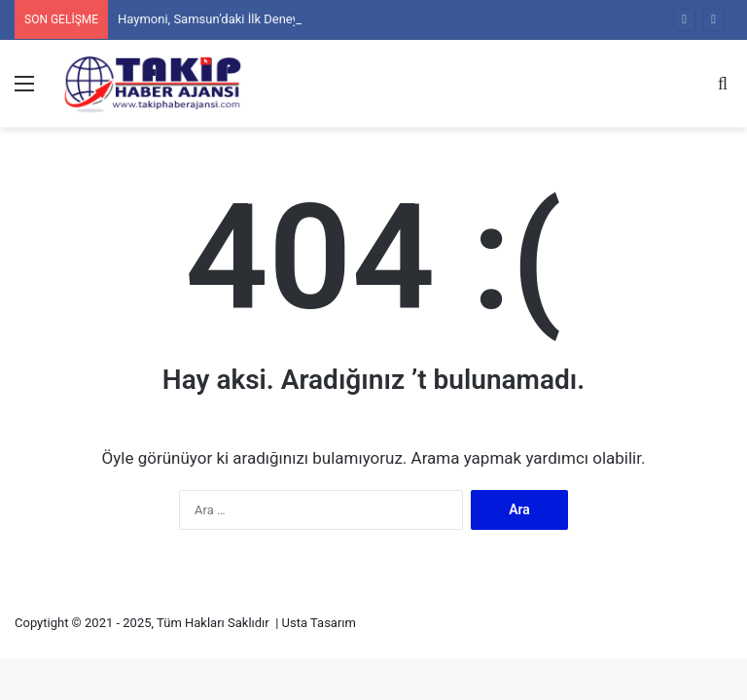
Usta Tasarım (319, 623)
